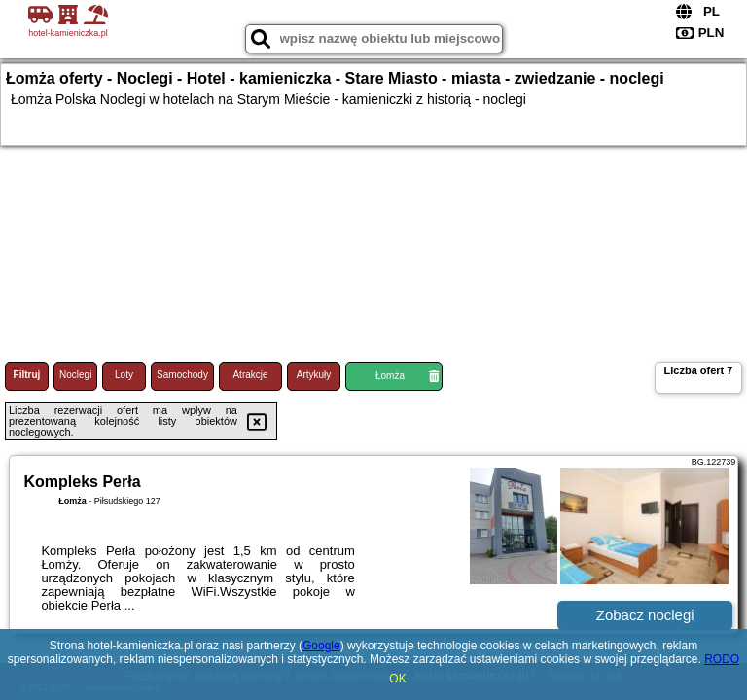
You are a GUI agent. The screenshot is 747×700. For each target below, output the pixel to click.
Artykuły (314, 375)
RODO (722, 659)
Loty (124, 375)
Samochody (182, 375)
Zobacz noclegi (645, 615)
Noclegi (75, 375)
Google (321, 646)
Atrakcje (250, 375)
